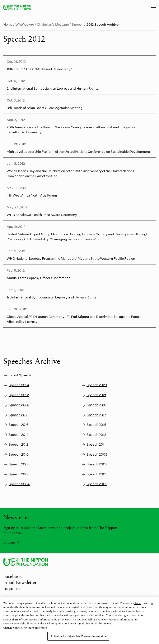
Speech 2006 (16, 474)
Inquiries (12, 589)
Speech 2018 (16, 415)
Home (8, 24)
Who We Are (25, 24)
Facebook (13, 577)
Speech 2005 (94, 474)
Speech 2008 (16, 464)
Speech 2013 (94, 435)
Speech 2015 (94, 425)
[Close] (152, 604)
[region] (79, 621)
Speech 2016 (16, 425)
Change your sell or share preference (25, 628)
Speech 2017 (94, 415)
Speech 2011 (93, 444)
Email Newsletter (20, 583)
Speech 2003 (94, 484)
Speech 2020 (16, 405)
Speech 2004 (17, 484)
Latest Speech (17, 375)
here (137, 603)
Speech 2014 (16, 435)
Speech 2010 (16, 454)
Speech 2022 (16, 395)
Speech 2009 (94, 454)
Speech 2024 (16, 385)
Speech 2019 (94, 405)
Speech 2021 (94, 395)
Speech (78, 24)
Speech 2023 (94, 385)
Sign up (12, 542)
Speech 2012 (16, 444)
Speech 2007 (94, 464)
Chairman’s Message (53, 24)
